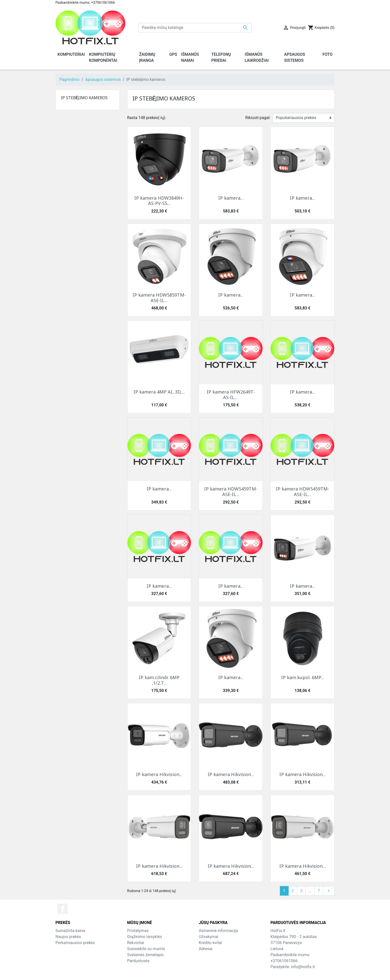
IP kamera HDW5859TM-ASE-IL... (159, 298)
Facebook (63, 909)
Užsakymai (209, 937)
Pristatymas (138, 931)
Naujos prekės (68, 937)
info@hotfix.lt (303, 967)
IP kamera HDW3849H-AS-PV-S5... (159, 201)
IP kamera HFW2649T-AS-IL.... (231, 395)
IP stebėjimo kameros (84, 98)
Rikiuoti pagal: (258, 118)
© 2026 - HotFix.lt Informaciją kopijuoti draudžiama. (195, 973)
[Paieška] (195, 28)
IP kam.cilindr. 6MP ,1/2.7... (159, 680)
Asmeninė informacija (219, 931)
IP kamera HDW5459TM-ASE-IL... (231, 492)
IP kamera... (231, 198)
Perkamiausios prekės (75, 943)
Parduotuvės (138, 961)
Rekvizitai (136, 943)
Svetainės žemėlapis (146, 955)
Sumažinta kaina (70, 931)
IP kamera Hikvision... (159, 774)
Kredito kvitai (210, 943)
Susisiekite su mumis (146, 949)
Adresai (206, 949)
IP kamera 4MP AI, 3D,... (159, 392)
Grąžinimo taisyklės (145, 937)
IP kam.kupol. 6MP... (302, 677)
